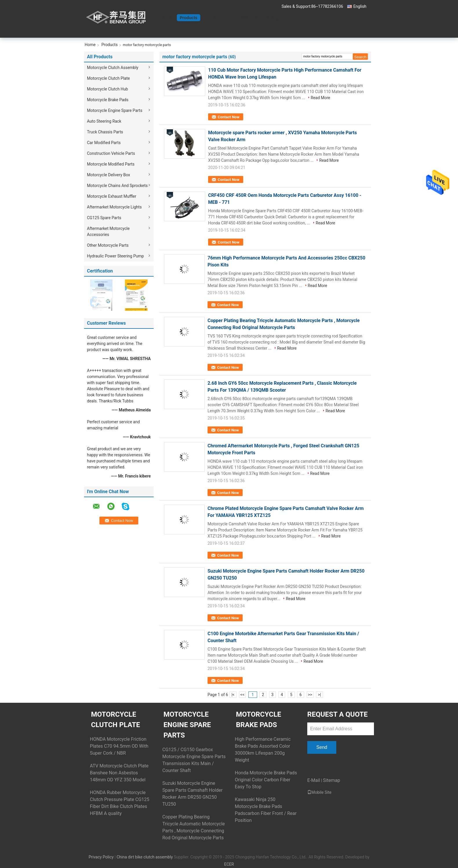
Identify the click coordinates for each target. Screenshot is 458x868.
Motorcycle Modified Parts (111, 164)
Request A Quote (271, 18)
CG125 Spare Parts (104, 218)
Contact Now (229, 117)
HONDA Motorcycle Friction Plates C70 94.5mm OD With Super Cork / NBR (119, 746)
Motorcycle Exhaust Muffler (112, 196)
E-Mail (314, 780)
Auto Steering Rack (104, 121)
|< (233, 695)
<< (242, 695)
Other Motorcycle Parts (108, 245)
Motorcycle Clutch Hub (108, 89)
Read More (320, 98)
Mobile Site (319, 792)
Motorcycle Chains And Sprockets (117, 186)
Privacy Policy (101, 857)
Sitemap (331, 780)
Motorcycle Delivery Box (109, 175)
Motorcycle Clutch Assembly (113, 68)
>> (310, 695)
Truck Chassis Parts (105, 132)
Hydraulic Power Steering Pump (115, 256)
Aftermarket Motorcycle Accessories (108, 231)
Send (322, 747)
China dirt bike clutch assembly (145, 857)
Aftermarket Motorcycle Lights (114, 207)
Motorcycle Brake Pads (108, 100)
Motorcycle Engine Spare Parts (115, 110)
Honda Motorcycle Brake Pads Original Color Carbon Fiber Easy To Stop (266, 780)
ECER (229, 864)
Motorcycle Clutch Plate (108, 78)
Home (168, 18)
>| (320, 695)
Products (189, 18)
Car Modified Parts (104, 143)
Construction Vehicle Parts (111, 153)
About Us (212, 18)
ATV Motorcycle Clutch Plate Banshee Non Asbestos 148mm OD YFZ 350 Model (119, 773)
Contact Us (238, 18)
